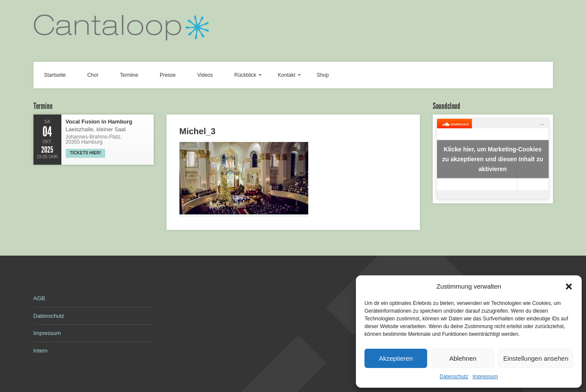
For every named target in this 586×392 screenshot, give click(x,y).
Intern (41, 351)
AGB (39, 298)
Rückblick (245, 75)
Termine (129, 75)
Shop (323, 75)
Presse (168, 75)
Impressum (485, 377)
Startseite (55, 75)
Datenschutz (454, 377)
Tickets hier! (86, 153)
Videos (205, 75)
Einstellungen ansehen (536, 358)
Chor (93, 75)
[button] (569, 286)
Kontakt (287, 75)
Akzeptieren (396, 358)
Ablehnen (463, 358)
